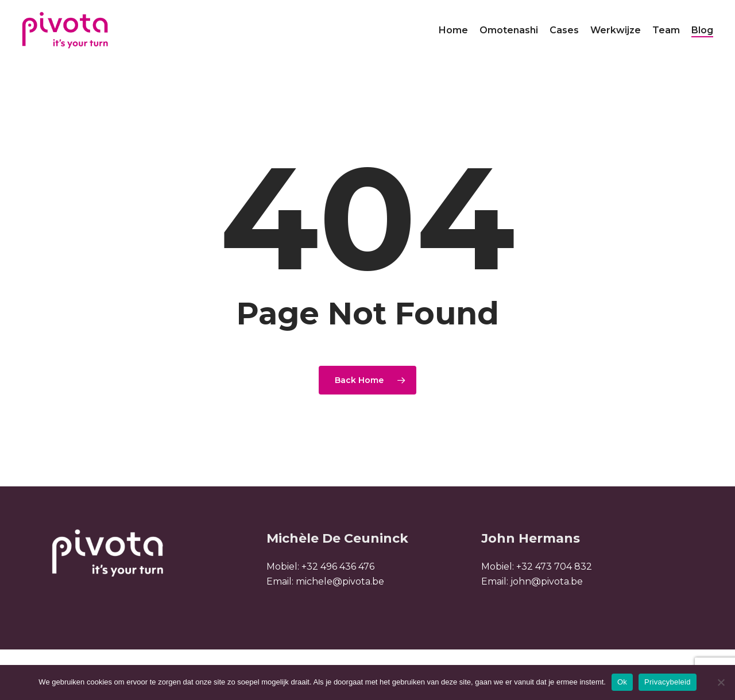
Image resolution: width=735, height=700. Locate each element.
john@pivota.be (547, 581)
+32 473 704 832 (554, 566)
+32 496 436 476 (338, 566)
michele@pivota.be (340, 581)
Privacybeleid (668, 682)
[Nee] (721, 682)
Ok (622, 682)
